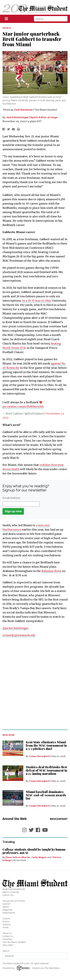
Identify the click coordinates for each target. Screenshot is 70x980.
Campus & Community (14, 901)
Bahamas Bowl (51, 571)
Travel (5, 927)
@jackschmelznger (16, 628)
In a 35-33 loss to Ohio (37, 301)
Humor (6, 921)
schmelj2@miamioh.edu (19, 635)
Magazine (7, 910)
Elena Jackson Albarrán (18, 857)
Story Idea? (8, 945)
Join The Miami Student (14, 942)
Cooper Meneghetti (39, 756)
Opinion (6, 904)
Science (6, 924)
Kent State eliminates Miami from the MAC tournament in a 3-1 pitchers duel (46, 745)
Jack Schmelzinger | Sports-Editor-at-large (32, 117)
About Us (7, 933)
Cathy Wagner (39, 857)
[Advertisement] (35, 689)
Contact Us (8, 936)
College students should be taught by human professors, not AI (34, 851)
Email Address (11, 498)
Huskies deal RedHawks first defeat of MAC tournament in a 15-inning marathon (46, 770)
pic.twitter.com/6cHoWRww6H (23, 407)
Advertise (7, 939)
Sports (6, 907)
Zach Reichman (23, 110)
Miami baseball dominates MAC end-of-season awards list (46, 795)
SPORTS (7, 28)
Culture (6, 919)
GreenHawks (9, 913)
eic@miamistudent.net (14, 889)
